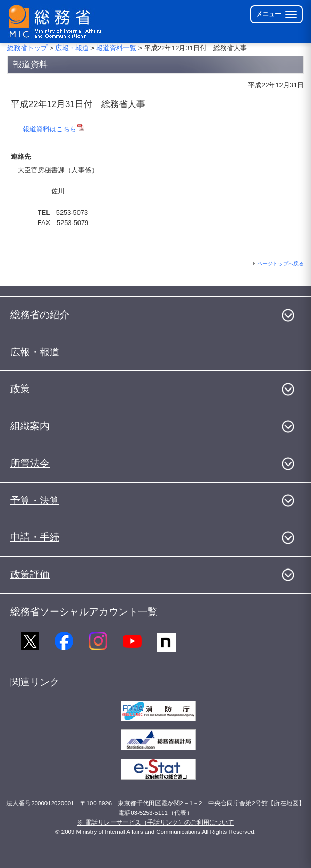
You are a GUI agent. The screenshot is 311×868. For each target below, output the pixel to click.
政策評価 (30, 574)
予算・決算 (35, 500)
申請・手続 (35, 537)
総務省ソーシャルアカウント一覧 (84, 612)
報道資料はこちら (50, 129)
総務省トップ (27, 48)
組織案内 (30, 426)
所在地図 (286, 803)
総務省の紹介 (40, 315)
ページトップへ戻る (281, 264)
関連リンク (35, 682)
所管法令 (30, 463)
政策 (20, 389)
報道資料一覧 (116, 48)
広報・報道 (72, 48)
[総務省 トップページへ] (57, 21)
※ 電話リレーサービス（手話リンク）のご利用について (155, 822)
